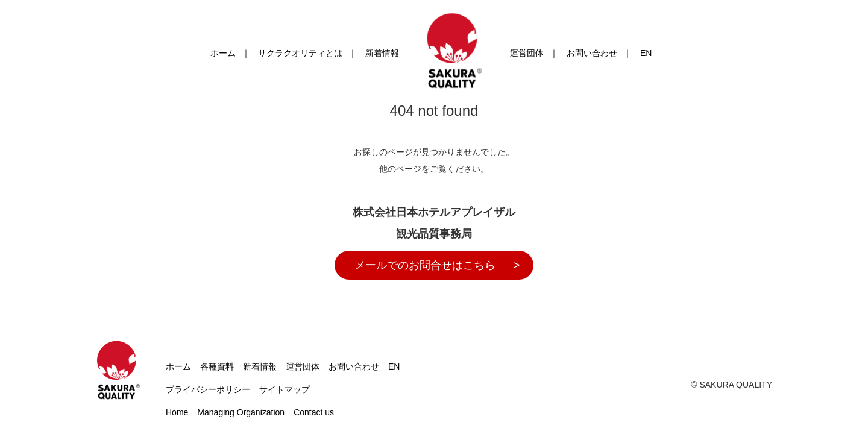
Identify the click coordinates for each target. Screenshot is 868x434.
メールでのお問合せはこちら (425, 265)
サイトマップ (285, 389)
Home (177, 412)
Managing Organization (241, 412)
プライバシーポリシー (208, 389)
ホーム (223, 53)
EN (646, 53)
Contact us (314, 412)
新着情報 (382, 53)
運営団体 (527, 53)
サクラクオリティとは (300, 53)
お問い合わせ (592, 53)
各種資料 (217, 366)
